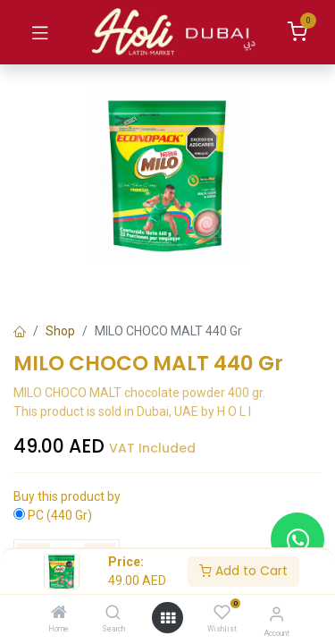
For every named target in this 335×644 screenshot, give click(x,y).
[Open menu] (168, 618)
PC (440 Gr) (60, 515)
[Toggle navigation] (40, 32)
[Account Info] (276, 614)
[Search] (113, 614)
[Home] (59, 614)
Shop (60, 331)
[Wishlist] (222, 613)
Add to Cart (243, 571)
